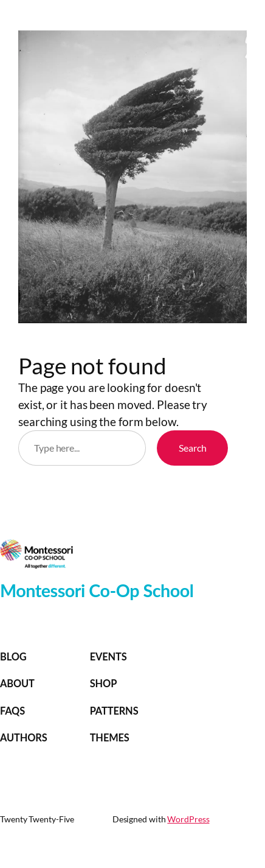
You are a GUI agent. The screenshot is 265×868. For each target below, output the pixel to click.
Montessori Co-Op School (97, 590)
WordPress (188, 819)
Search (192, 448)
